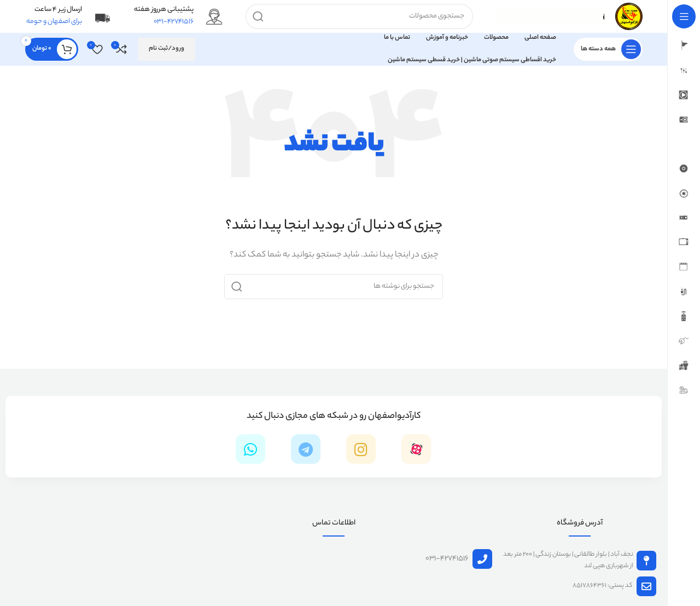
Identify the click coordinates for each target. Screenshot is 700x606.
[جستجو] (359, 16)
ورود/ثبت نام (167, 49)
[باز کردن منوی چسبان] (608, 49)
